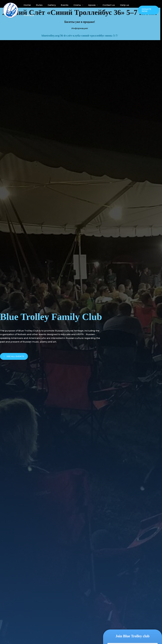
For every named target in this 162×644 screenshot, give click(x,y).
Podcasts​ (28, 15)
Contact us (103, 5)
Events (62, 5)
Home (27, 5)
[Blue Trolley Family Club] (11, 10)
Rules (38, 5)
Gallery (50, 5)
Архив (87, 5)
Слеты (74, 5)
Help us (118, 5)
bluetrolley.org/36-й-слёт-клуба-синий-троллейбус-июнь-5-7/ (80, 35)
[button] (148, 10)
